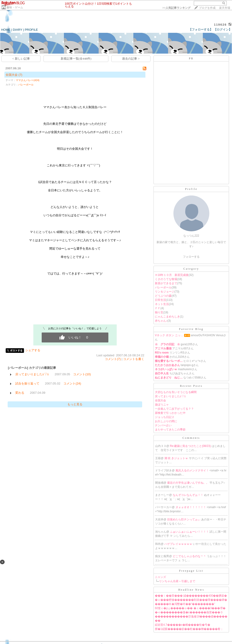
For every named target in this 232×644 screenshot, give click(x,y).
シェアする (33, 350)
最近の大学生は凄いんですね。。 (188, 483)
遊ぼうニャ (162, 405)
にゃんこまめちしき (167, 317)
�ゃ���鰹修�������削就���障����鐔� (191, 600)
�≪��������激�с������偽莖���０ (189, 612)
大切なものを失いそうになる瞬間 (176, 392)
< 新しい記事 (21, 59)
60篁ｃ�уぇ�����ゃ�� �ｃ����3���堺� (190, 608)
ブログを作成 (207, 8)
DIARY (18, 30)
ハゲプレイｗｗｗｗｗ (179, 544)
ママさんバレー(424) (28, 80)
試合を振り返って (27, 383)
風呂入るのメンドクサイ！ (193, 470)
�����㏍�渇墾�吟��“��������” (185, 604)
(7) (20, 75)
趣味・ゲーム (15, 7)
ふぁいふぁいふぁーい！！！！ (190, 532)
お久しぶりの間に (166, 421)
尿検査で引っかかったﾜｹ (170, 413)
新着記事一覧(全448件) (76, 59)
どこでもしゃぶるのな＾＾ (190, 556)
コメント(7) (113, 359)
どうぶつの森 (163, 296)
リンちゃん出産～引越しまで (177, 581)
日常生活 (160, 300)
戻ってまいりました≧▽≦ (32, 374)
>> (176, 8)
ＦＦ (158, 308)
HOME (6, 30)
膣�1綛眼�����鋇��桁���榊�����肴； (189, 629)
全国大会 (12, 75)
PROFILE (31, 30)
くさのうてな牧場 (166, 279)
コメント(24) (72, 383)
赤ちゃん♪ (161, 321)
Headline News (191, 590)
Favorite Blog (191, 329)
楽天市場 (225, 8)
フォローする (191, 257)
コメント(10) (82, 374)
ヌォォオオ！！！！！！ (191, 507)
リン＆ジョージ (165, 292)
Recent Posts (191, 386)
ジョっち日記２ (165, 417)
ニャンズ (160, 577)
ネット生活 (162, 304)
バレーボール (26, 85)
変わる (20, 393)
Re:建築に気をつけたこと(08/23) (191, 446)
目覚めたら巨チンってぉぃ (184, 519)
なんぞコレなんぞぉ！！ (188, 495)
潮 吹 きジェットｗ (177, 458)
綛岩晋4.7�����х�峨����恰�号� (183, 625)
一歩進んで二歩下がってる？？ (174, 409)
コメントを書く (134, 359)
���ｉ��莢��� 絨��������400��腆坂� (191, 596)
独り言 (159, 312)
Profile (191, 189)
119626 (220, 25)
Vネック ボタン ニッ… (169, 335)
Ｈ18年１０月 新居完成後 (172, 275)
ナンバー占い (163, 425)
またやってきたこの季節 (170, 430)
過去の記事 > (131, 59)
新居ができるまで (166, 283)
